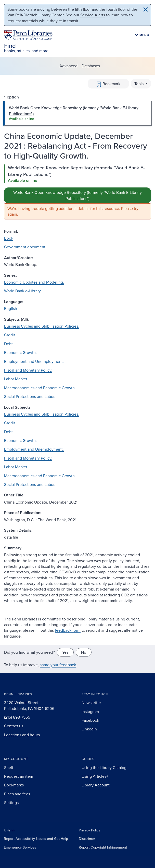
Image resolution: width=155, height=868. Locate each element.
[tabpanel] (77, 192)
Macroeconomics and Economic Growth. (40, 388)
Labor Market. (16, 379)
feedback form (68, 630)
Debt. (9, 344)
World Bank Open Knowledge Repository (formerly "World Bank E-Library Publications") (77, 195)
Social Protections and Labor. (30, 396)
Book (9, 238)
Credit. (10, 335)
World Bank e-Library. (23, 291)
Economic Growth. (20, 352)
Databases (91, 66)
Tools (139, 84)
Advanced (68, 66)
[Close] (146, 9)
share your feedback (58, 665)
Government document (25, 247)
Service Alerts (93, 15)
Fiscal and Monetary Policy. (28, 370)
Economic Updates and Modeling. (34, 282)
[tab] (77, 113)
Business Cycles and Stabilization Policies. (42, 326)
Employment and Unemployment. (34, 361)
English (11, 308)
